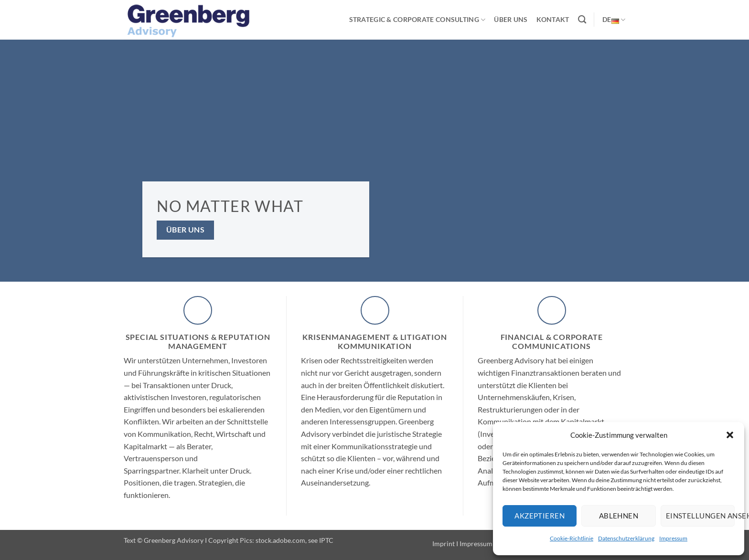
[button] (730, 435)
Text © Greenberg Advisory (164, 540)
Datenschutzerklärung (626, 538)
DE (614, 20)
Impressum (673, 538)
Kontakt (553, 19)
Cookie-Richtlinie (572, 538)
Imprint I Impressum (462, 544)
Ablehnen (619, 516)
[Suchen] (582, 20)
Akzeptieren (540, 516)
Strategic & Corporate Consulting (417, 20)
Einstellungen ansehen (700, 516)
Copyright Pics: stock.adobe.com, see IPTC (271, 540)
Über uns (511, 19)
